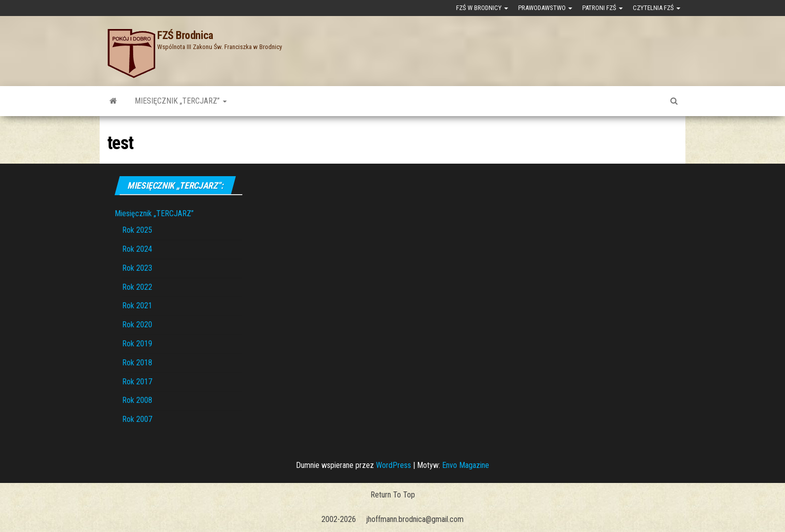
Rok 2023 (137, 268)
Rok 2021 (137, 306)
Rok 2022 (137, 287)
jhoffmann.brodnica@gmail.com (415, 519)
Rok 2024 (137, 249)
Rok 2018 (137, 363)
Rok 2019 (137, 344)
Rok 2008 (137, 400)
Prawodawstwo (545, 8)
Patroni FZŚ (603, 8)
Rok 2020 (137, 325)
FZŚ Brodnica (185, 35)
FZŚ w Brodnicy (482, 8)
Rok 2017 (137, 382)
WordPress (394, 465)
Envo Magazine (466, 465)
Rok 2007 (137, 419)
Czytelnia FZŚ (657, 8)
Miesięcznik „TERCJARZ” (181, 101)
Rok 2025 (137, 230)
